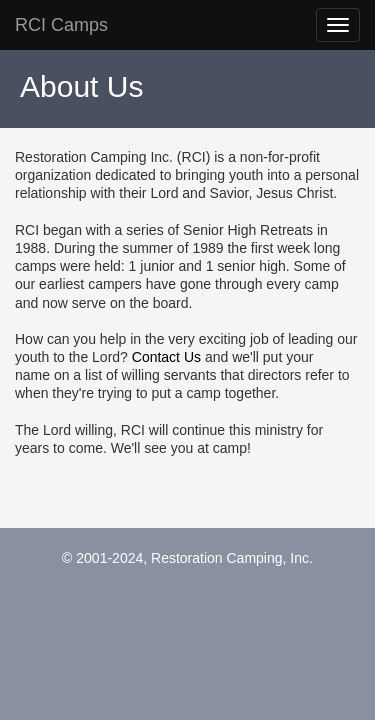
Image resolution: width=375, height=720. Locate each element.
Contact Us (166, 357)
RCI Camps (61, 25)
